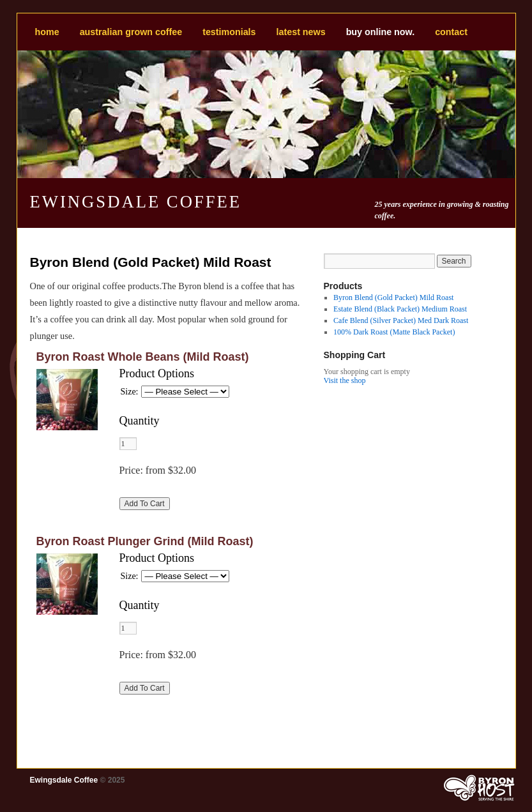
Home (47, 32)
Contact (451, 32)
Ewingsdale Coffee (136, 202)
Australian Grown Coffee (131, 32)
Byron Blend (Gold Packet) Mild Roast (393, 297)
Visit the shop (345, 380)
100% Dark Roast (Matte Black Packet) (394, 332)
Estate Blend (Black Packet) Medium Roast (400, 309)
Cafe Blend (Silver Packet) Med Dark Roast (401, 320)
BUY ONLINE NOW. (381, 32)
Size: (130, 392)
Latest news (301, 32)
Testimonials (229, 32)
